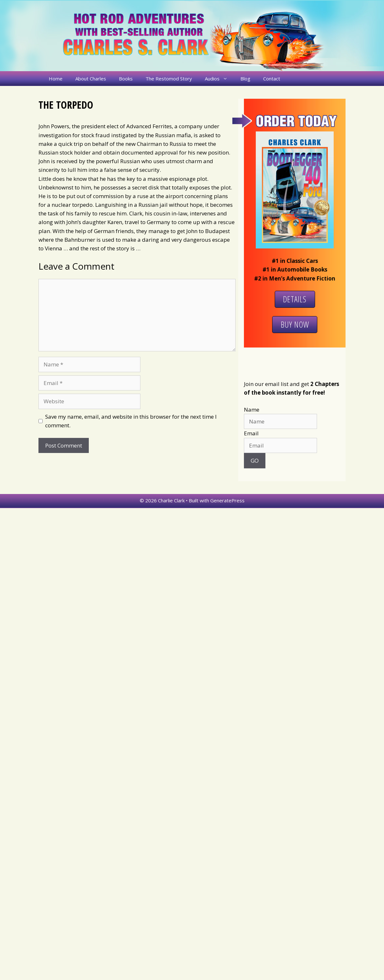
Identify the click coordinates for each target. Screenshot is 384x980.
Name (252, 410)
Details (295, 299)
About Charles (91, 79)
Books (126, 79)
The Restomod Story (169, 79)
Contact (272, 79)
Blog (245, 79)
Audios (219, 79)
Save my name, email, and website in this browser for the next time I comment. (131, 421)
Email (251, 433)
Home (56, 79)
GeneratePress (227, 500)
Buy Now (295, 324)
